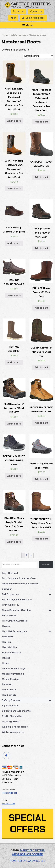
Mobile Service (10, 679)
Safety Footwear (28, 700)
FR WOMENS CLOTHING (15, 621)
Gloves (6, 626)
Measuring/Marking (13, 674)
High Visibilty (9, 647)
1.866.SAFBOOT (9, 793)
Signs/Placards (11, 706)
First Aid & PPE (10, 605)
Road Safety (9, 695)
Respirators (9, 690)
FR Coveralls (9, 615)
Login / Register (33, 18)
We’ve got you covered (25, 7)
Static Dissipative (12, 716)
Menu (28, 25)
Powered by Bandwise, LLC (27, 861)
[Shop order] (38, 56)
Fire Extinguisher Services (17, 600)
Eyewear (28, 589)
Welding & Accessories (15, 727)
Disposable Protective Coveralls (20, 584)
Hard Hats (8, 637)
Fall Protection (28, 594)
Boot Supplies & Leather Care (19, 578)
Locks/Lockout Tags (14, 668)
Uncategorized (11, 721)
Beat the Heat (10, 573)
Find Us (36, 11)
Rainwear (7, 684)
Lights (6, 663)
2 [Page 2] (27, 555)
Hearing (6, 642)
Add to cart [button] (14, 121)
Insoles (6, 658)
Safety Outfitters (31, 4)
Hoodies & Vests (11, 653)
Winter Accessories (13, 732)
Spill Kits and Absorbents (16, 711)
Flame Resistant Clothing (28, 610)
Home (6, 35)
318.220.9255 (8, 804)
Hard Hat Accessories (28, 631)
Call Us (18, 11)
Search (46, 565)
